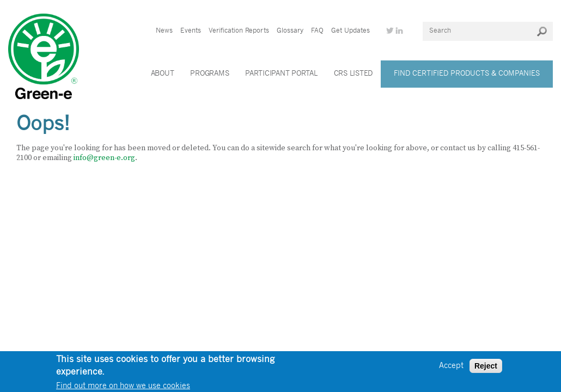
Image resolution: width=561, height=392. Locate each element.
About (163, 74)
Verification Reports (239, 31)
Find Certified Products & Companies (467, 74)
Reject (486, 367)
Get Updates (350, 31)
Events (191, 31)
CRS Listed (353, 74)
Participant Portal (281, 74)
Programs (209, 74)
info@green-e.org (104, 158)
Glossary (290, 31)
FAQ (317, 31)
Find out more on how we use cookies (123, 387)
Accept (451, 367)
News (164, 31)
